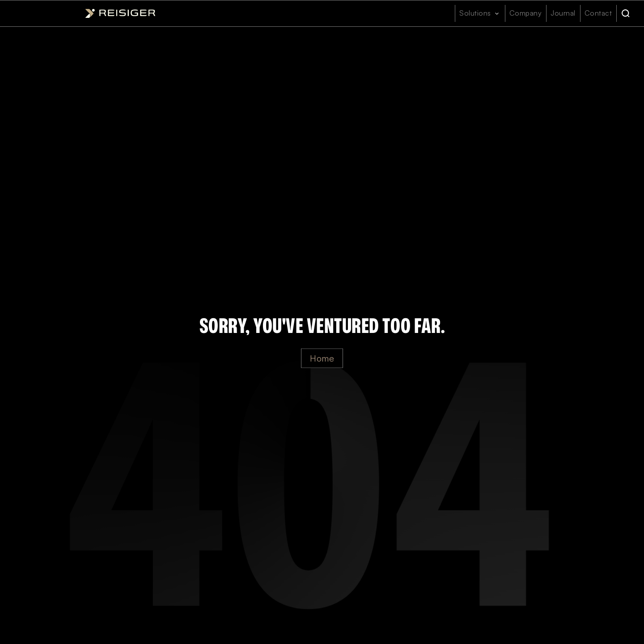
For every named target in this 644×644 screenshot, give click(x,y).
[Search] (626, 13)
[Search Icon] (626, 13)
